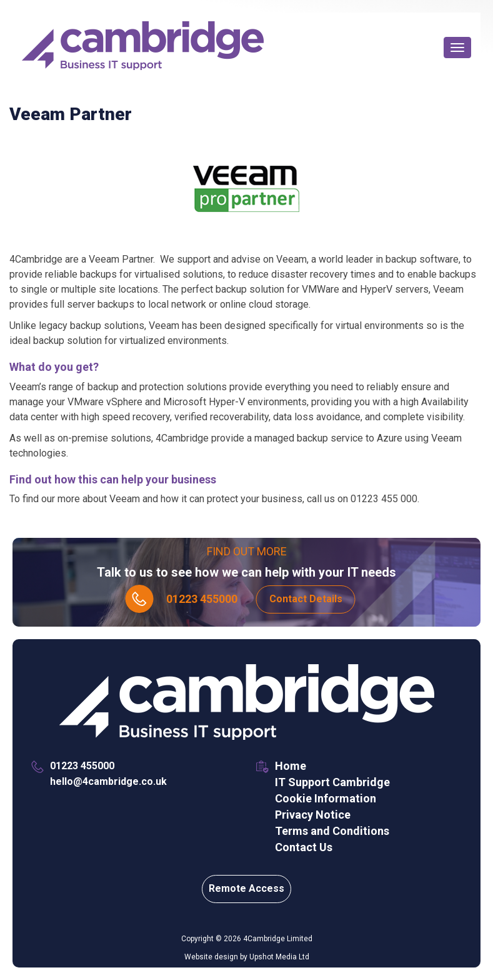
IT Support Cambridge (332, 782)
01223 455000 (202, 599)
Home (291, 766)
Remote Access (247, 888)
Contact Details (306, 599)
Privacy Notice (313, 815)
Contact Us (304, 847)
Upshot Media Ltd (279, 957)
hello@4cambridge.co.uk (108, 781)
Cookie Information (326, 798)
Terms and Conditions (332, 831)
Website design (211, 957)
